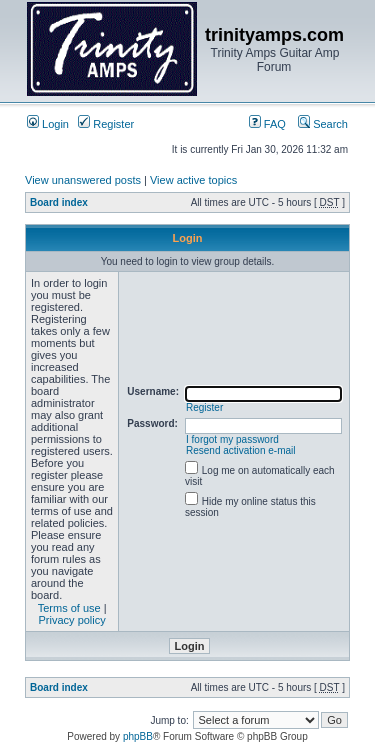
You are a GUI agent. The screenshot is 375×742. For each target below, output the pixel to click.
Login (48, 124)
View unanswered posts (83, 180)
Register (106, 124)
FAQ (267, 124)
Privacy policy (72, 620)
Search (323, 124)
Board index (59, 202)
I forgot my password (232, 439)
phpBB (138, 736)
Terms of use (69, 608)
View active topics (193, 180)
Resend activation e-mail (241, 450)
